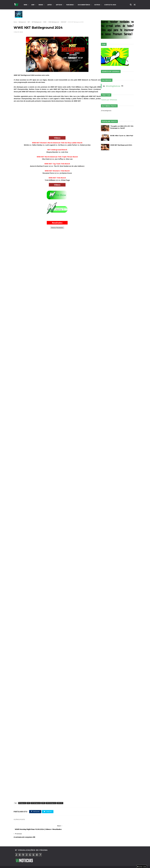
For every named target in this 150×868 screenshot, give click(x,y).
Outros (98, 5)
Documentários (85, 5)
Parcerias (71, 5)
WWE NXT (65, 22)
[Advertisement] (57, 120)
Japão (51, 5)
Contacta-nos (111, 5)
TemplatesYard (31, 865)
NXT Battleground (38, 22)
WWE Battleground (55, 22)
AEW (34, 5)
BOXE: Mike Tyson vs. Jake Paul (119, 136)
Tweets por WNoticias (107, 100)
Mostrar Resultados (57, 230)
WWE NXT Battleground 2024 (119, 145)
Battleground (24, 22)
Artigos (60, 5)
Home (17, 22)
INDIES (42, 5)
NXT (30, 22)
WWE (27, 5)
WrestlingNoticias (111, 86)
